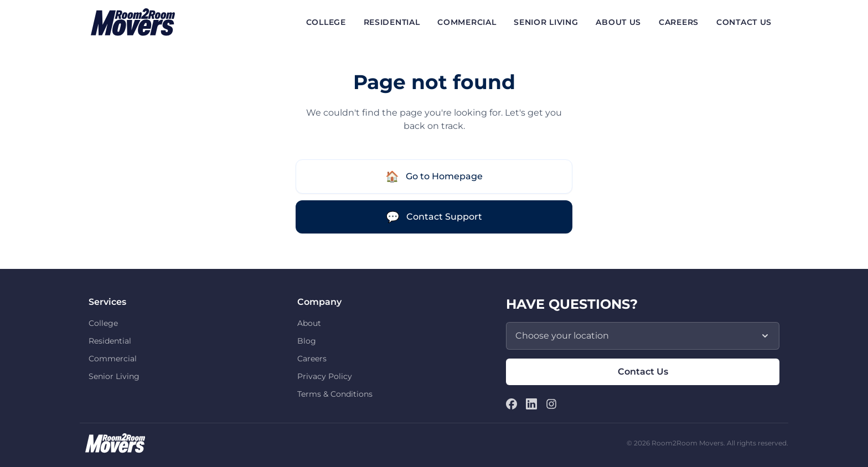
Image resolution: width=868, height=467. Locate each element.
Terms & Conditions (335, 394)
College (103, 323)
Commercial (113, 359)
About (309, 323)
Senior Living (114, 376)
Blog (307, 341)
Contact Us (643, 372)
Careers (312, 359)
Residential (110, 341)
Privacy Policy (325, 376)
